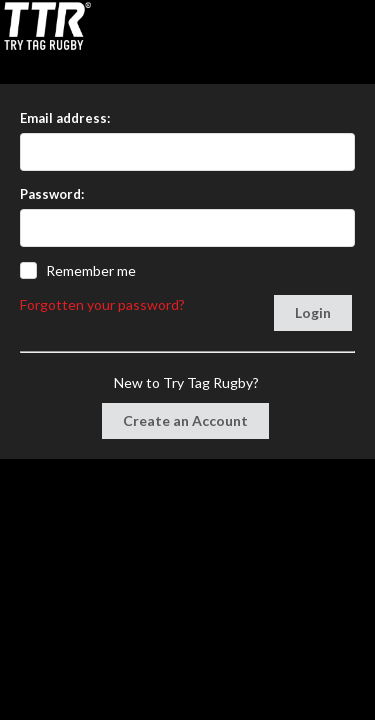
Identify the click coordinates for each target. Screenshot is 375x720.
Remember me (91, 270)
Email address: (65, 118)
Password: (52, 194)
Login (313, 312)
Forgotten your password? (102, 304)
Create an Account (185, 420)
